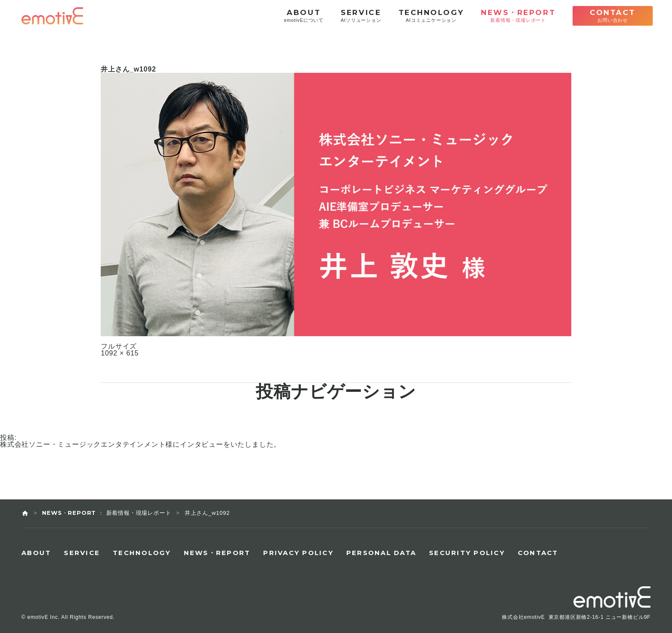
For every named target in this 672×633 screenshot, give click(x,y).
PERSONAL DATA (381, 553)
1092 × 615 (120, 353)
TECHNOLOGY (142, 553)
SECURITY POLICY (467, 553)
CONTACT (538, 553)
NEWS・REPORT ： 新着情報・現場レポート (106, 513)
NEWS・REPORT (217, 553)
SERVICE (82, 553)
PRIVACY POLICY (298, 553)
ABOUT (36, 553)
